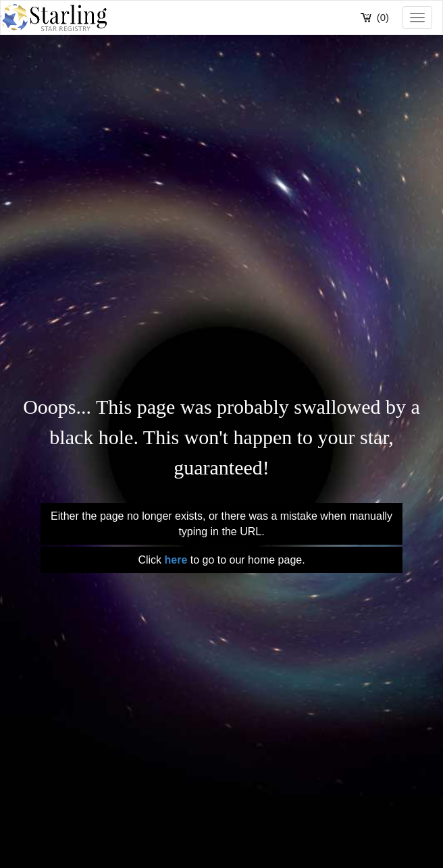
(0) (383, 17)
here (176, 560)
